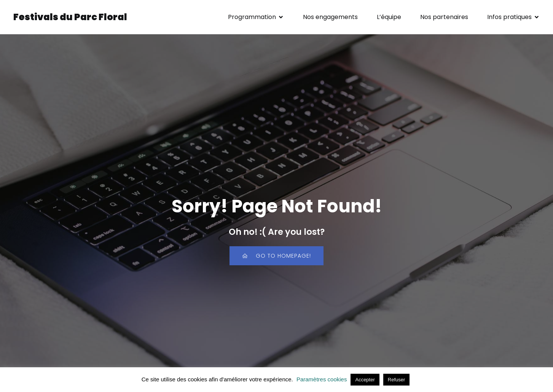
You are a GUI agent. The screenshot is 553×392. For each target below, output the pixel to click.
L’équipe (389, 17)
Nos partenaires (444, 17)
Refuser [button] (397, 380)
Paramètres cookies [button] (322, 379)
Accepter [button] (365, 380)
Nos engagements (330, 17)
